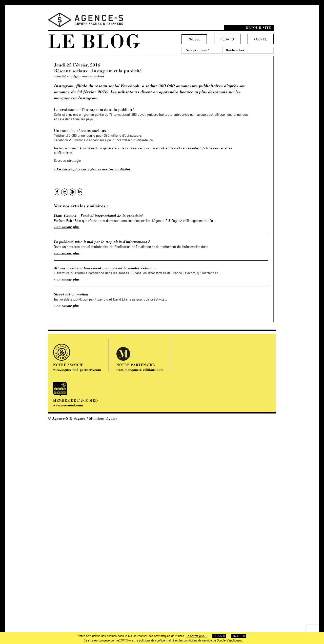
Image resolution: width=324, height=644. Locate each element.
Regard (227, 40)
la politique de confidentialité (155, 640)
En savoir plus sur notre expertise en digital (93, 169)
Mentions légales (103, 418)
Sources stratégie (67, 161)
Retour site (258, 28)
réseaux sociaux (93, 76)
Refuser (219, 636)
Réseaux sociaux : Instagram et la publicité (98, 71)
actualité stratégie (67, 76)
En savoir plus (68, 227)
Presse (194, 40)
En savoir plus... (196, 636)
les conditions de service (195, 640)
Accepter (239, 636)
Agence (260, 40)
